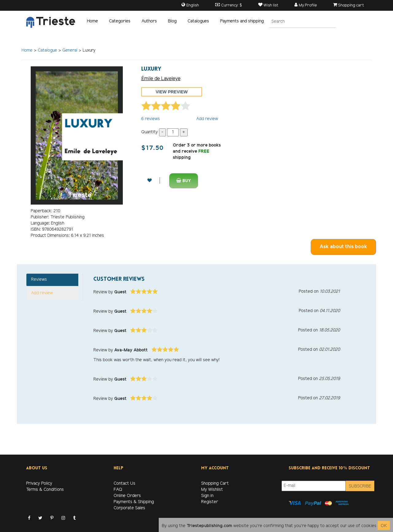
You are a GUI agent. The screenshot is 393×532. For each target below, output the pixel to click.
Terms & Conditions (45, 490)
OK (384, 526)
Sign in (207, 496)
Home (92, 21)
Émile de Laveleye (161, 79)
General (70, 51)
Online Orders (127, 496)
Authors (149, 21)
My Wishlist (212, 490)
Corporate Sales (129, 508)
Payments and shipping (242, 21)
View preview (172, 92)
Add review (207, 119)
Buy (184, 181)
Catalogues (198, 21)
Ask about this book (343, 247)
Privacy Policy (39, 484)
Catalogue (47, 51)
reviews (151, 119)
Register (210, 502)
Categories (120, 21)
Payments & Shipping (134, 502)
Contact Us (125, 484)
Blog (172, 21)
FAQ (118, 490)
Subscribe (360, 486)
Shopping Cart (215, 484)
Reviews (39, 280)
